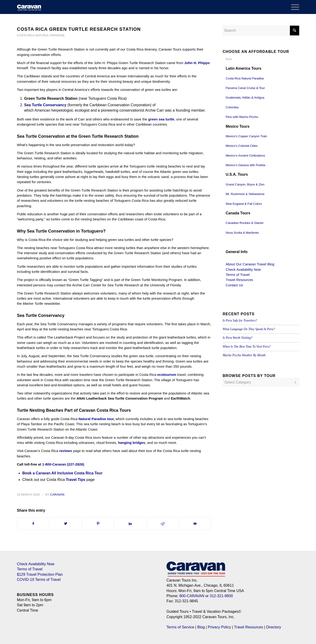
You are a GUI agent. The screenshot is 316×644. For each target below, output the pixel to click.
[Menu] (294, 7)
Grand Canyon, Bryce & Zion (245, 184)
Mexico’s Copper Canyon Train (247, 136)
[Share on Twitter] (66, 524)
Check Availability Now (243, 269)
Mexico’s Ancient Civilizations (245, 156)
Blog (201, 627)
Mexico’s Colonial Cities (242, 146)
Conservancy (55, 105)
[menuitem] (283, 7)
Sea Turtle (34, 105)
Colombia (232, 107)
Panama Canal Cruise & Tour (245, 88)
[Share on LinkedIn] (130, 524)
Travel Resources (239, 280)
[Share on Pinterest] (98, 524)
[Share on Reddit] (163, 524)
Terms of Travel (238, 275)
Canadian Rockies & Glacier (245, 223)
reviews (66, 451)
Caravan (57, 495)
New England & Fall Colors (244, 204)
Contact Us (234, 285)
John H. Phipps (197, 63)
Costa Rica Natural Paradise (41, 35)
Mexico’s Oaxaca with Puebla (246, 165)
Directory (274, 627)
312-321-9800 (221, 596)
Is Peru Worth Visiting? (238, 338)
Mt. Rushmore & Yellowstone (245, 194)
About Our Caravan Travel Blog (250, 264)
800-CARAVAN (192, 596)
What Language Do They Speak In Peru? (249, 329)
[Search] (283, 7)
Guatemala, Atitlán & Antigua (245, 98)
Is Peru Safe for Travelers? (240, 320)
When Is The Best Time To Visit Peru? (247, 347)
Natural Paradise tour (96, 419)
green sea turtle (161, 119)
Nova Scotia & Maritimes (242, 233)
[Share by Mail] (195, 524)
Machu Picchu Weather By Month (244, 355)
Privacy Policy (219, 627)
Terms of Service (180, 627)
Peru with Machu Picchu (242, 117)
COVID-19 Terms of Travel (39, 580)
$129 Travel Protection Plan (40, 574)
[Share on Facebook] (33, 524)
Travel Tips (75, 480)
